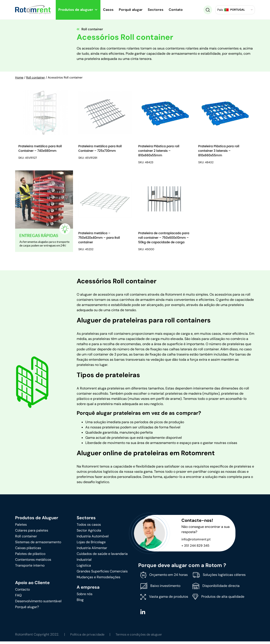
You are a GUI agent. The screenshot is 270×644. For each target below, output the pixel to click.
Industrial (84, 562)
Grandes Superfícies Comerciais (102, 574)
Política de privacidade (88, 637)
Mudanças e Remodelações (98, 579)
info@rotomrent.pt (196, 542)
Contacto (22, 592)
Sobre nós (85, 596)
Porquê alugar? (27, 609)
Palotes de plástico (30, 556)
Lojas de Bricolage (91, 544)
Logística (84, 568)
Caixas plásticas (28, 550)
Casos (108, 10)
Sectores (156, 10)
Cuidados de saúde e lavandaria (102, 556)
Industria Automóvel (93, 539)
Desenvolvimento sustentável (38, 603)
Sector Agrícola (89, 533)
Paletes (21, 527)
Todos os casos (89, 527)
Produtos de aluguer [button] (78, 10)
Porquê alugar (131, 10)
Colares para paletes (32, 533)
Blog (80, 602)
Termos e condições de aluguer (143, 637)
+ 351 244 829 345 (196, 548)
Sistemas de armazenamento (38, 544)
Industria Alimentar (92, 550)
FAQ (18, 598)
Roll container (36, 77)
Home (19, 77)
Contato (176, 10)
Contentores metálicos (33, 562)
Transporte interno (30, 568)
